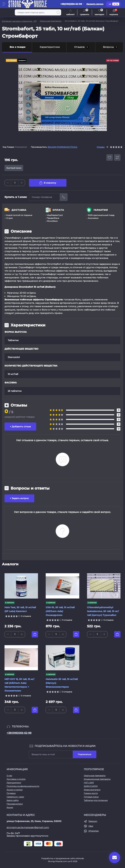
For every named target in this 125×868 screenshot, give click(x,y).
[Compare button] (117, 158)
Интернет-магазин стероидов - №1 (19, 21)
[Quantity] (15, 183)
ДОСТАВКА (19, 210)
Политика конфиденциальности (23, 786)
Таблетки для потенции (96, 800)
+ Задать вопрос (19, 498)
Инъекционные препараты (97, 779)
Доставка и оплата (16, 779)
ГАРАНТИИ (101, 210)
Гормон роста (91, 793)
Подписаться (85, 754)
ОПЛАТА (58, 210)
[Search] (58, 12)
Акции (10, 807)
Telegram (93, 821)
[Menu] (4, 4)
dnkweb (80, 858)
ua (110, 4)
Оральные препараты (51, 21)
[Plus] (22, 183)
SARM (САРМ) (91, 786)
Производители (15, 804)
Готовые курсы (91, 797)
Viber (91, 826)
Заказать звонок (95, 4)
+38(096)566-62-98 (19, 733)
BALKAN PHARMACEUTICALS (62, 147)
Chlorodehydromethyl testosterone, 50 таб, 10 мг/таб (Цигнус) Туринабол (103, 611)
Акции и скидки (15, 790)
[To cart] (35, 634)
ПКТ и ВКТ (89, 783)
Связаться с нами (15, 797)
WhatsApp (93, 831)
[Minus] (8, 183)
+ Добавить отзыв (20, 427)
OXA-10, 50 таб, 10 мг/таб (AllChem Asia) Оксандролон (60, 611)
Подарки (11, 793)
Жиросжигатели (92, 790)
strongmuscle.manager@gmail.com (28, 827)
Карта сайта (13, 800)
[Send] (64, 197)
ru (116, 4)
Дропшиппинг (14, 783)
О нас (9, 776)
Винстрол (38, 241)
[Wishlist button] (110, 158)
